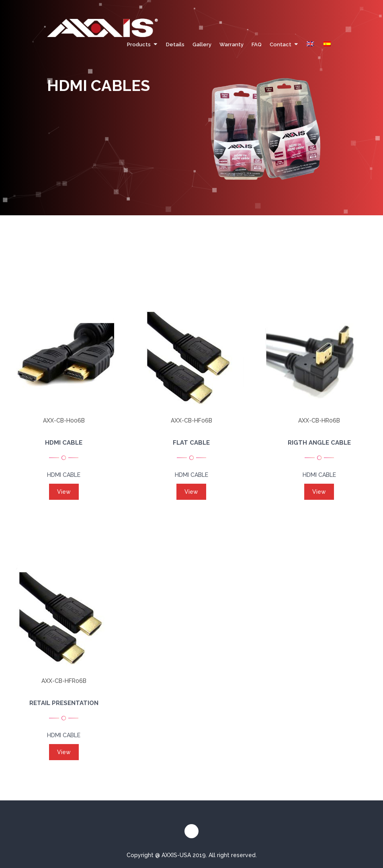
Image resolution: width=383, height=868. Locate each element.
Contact (281, 44)
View (64, 492)
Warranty (231, 44)
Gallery (202, 44)
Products (139, 44)
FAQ (257, 44)
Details (175, 44)
